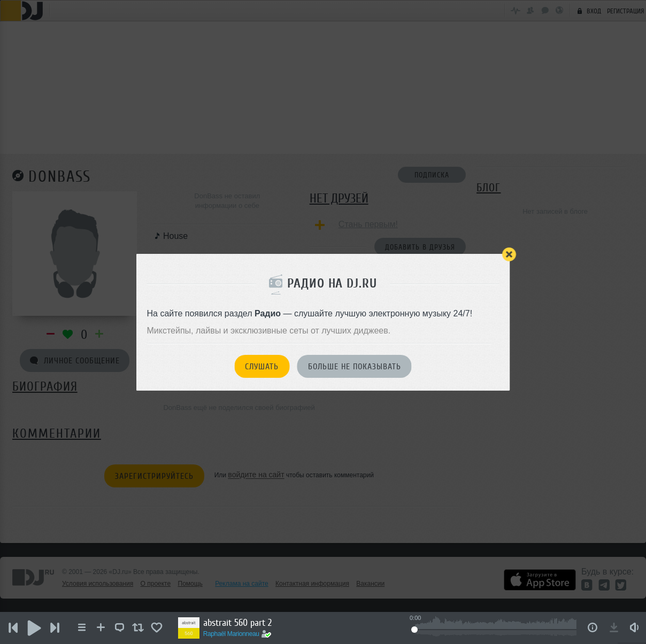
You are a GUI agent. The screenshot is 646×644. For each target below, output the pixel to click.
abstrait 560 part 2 (239, 623)
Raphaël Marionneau (232, 634)
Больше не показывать (355, 367)
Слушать (262, 367)
